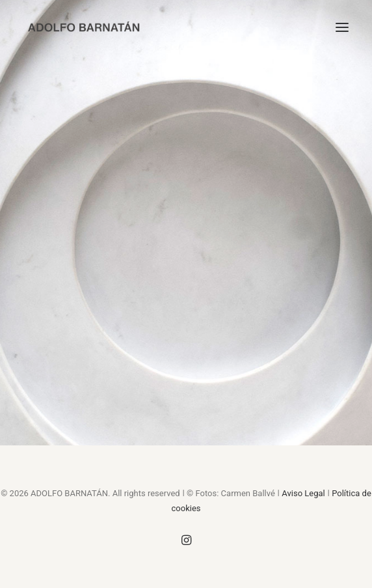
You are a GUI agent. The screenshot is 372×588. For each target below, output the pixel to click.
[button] (342, 27)
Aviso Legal (303, 493)
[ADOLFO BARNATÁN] (84, 27)
